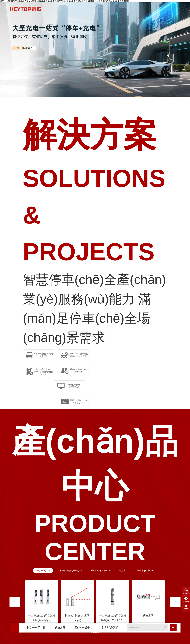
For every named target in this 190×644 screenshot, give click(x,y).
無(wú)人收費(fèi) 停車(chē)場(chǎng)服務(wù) (45, 378)
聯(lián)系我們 (110, 627)
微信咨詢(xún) (186, 594)
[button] (15, 618)
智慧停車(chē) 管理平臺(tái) (76, 395)
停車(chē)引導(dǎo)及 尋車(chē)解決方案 (80, 358)
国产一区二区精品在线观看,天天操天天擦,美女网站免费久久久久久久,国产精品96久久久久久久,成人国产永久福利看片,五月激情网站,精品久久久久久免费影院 (64, 1)
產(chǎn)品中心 (84, 627)
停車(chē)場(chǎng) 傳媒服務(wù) (79, 414)
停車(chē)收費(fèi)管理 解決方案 (45, 358)
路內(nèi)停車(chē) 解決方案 (80, 377)
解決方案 (60, 627)
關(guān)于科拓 (36, 627)
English (186, 601)
